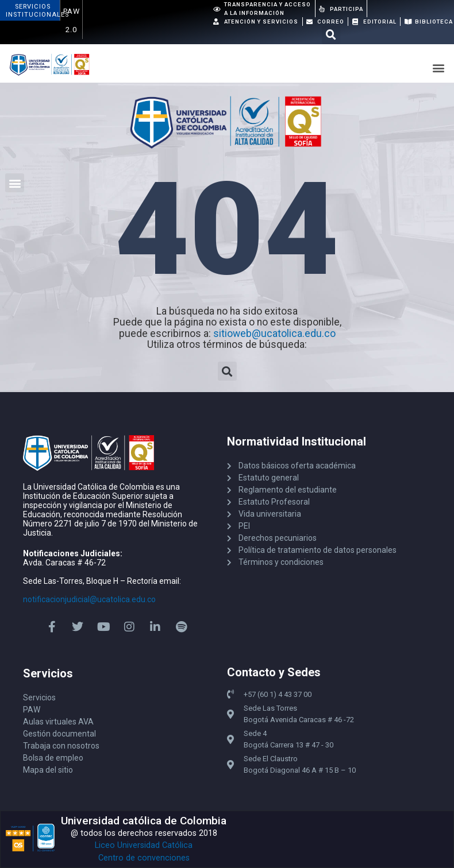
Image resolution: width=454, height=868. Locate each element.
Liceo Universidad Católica (144, 845)
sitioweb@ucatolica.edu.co (274, 334)
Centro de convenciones (144, 858)
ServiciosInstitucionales (37, 11)
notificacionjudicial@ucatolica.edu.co (89, 599)
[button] (331, 35)
